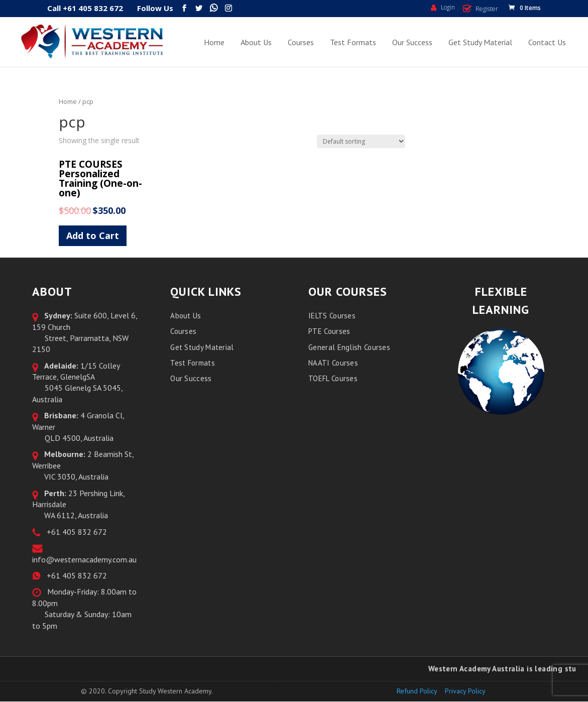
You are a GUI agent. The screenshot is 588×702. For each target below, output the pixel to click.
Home (214, 42)
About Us (256, 42)
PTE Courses (329, 331)
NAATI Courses (333, 363)
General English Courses (349, 347)
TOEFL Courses (333, 378)
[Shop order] (361, 141)
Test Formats (353, 42)
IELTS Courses (332, 316)
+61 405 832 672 (75, 532)
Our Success (412, 42)
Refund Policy (417, 691)
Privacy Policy (465, 691)
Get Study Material (480, 42)
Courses (301, 42)
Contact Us (547, 42)
